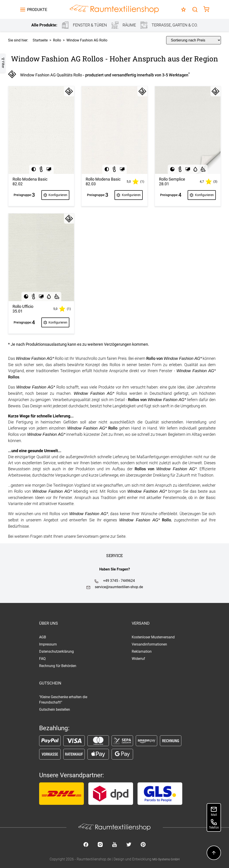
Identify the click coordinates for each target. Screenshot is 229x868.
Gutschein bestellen (55, 709)
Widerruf (138, 659)
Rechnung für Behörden (58, 666)
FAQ (42, 659)
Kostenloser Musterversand (153, 637)
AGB (43, 637)
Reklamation (142, 651)
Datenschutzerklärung (56, 651)
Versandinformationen (149, 644)
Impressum (48, 644)
